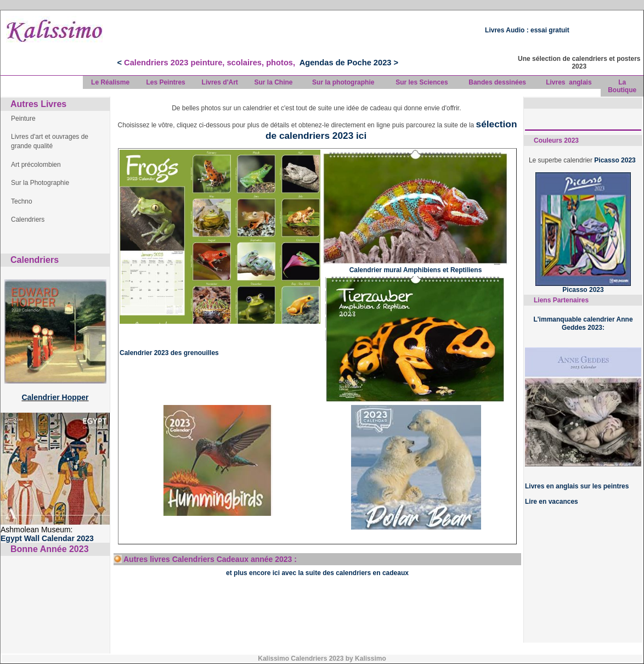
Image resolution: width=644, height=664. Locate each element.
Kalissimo (371, 659)
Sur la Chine (273, 82)
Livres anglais (569, 82)
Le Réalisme (110, 82)
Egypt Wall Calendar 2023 (47, 538)
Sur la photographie (343, 82)
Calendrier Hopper (55, 397)
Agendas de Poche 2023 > (349, 63)
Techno (22, 201)
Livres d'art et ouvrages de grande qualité (50, 141)
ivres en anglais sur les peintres (579, 486)
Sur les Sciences (422, 82)
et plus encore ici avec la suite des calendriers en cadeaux (317, 573)
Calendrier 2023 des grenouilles (169, 353)
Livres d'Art (220, 82)
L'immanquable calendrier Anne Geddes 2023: (583, 323)
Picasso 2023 (616, 160)
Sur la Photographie (40, 183)
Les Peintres (165, 82)
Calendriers (28, 220)
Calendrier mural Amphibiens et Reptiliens (416, 270)
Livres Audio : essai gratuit (527, 30)
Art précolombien (36, 165)
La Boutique (622, 86)
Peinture (23, 119)
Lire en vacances (552, 502)
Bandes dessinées (497, 82)
